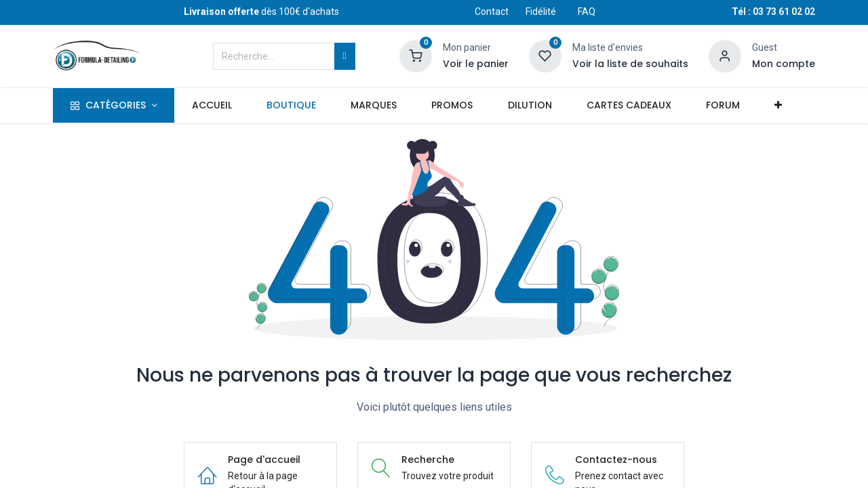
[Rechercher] (345, 56)
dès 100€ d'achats (261, 12)
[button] (778, 106)
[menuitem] (212, 106)
